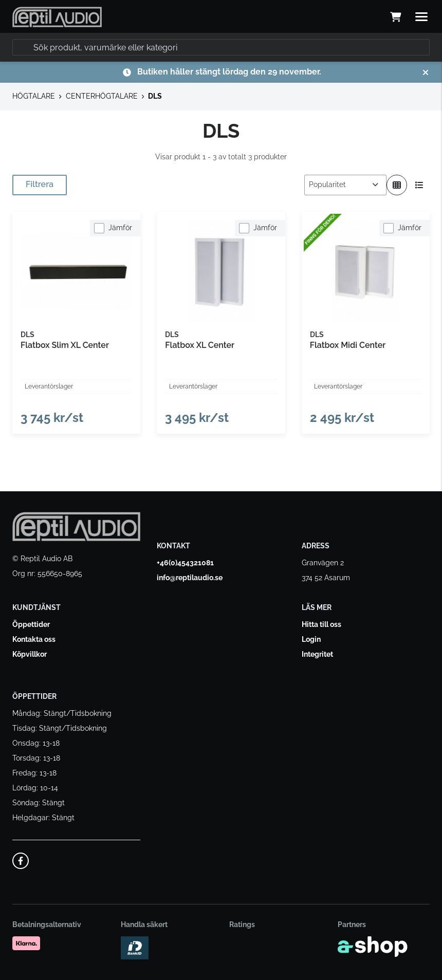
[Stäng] (426, 72)
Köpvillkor (30, 654)
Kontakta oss (34, 639)
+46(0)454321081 (185, 563)
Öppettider (31, 624)
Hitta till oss (321, 624)
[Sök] (221, 47)
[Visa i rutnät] (397, 185)
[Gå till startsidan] (57, 17)
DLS (155, 96)
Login (311, 639)
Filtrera (40, 184)
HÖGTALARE (34, 96)
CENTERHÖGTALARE (102, 96)
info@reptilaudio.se (190, 578)
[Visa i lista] (419, 185)
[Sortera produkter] (345, 185)
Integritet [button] (317, 654)
